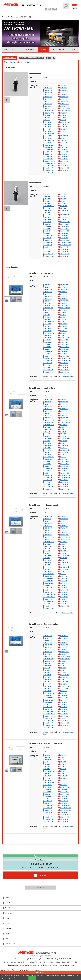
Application (8, 913)
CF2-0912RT (48, 88)
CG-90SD (63, 322)
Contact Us (8, 934)
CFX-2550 (47, 199)
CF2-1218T (64, 99)
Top (5, 50)
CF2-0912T (64, 88)
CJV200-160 (64, 157)
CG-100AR (48, 124)
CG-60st (47, 120)
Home (7, 898)
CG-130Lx (63, 134)
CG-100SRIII (48, 129)
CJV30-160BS (49, 150)
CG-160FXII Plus (49, 141)
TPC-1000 (63, 163)
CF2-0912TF (64, 90)
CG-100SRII (64, 127)
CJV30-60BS (48, 143)
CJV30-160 (64, 147)
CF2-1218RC (64, 97)
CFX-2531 (63, 197)
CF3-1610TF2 (64, 104)
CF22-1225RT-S (65, 108)
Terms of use (11, 970)
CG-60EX (63, 115)
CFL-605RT (64, 113)
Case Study (8, 908)
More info (42, 978)
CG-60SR (47, 118)
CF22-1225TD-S (65, 111)
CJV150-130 (64, 152)
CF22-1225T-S (49, 111)
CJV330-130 (48, 247)
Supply (43, 50)
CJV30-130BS (49, 147)
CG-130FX (48, 131)
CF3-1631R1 (48, 106)
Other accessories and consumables (31, 58)
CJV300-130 (64, 159)
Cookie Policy (30, 970)
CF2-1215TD (64, 95)
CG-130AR (63, 129)
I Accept (32, 978)
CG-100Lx (47, 127)
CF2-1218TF (64, 102)
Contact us (41, 972)
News (74, 50)
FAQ (52, 50)
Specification (29, 50)
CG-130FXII (64, 131)
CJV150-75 (64, 150)
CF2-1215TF (48, 97)
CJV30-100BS (49, 145)
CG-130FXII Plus (49, 134)
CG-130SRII (48, 136)
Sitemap (4, 970)
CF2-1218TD (48, 102)
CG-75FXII (48, 122)
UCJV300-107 (49, 168)
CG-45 (62, 760)
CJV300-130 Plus (50, 161)
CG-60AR (47, 115)
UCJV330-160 (49, 173)
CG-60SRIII (64, 118)
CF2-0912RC (64, 85)
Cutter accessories (10, 58)
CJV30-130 (64, 145)
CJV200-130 (48, 157)
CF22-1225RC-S (49, 108)
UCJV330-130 (65, 170)
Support (7, 923)
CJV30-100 (64, 143)
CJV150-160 (48, 154)
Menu (74, 6)
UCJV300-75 (64, 166)
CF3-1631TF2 (64, 106)
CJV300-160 (64, 161)
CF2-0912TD (48, 90)
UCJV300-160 (49, 170)
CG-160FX (48, 138)
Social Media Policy (41, 970)
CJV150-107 (48, 152)
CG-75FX (63, 120)
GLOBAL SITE (51, 9)
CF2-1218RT (48, 99)
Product (7, 903)
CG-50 (46, 312)
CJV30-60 (63, 141)
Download (63, 50)
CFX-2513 (47, 197)
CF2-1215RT (64, 92)
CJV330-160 (64, 247)
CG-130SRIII (64, 136)
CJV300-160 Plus (50, 163)
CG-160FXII (64, 138)
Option (49, 58)
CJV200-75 (64, 154)
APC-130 (47, 85)
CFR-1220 (63, 755)
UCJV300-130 (65, 168)
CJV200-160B (49, 159)
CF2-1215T (48, 95)
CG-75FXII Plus (65, 122)
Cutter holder (10, 62)
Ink (54, 58)
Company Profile (10, 944)
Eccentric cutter (25, 62)
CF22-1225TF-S (49, 113)
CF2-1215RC (48, 92)
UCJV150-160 (49, 166)
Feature (15, 50)
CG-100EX (63, 124)
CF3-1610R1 (48, 104)
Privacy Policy (21, 970)
